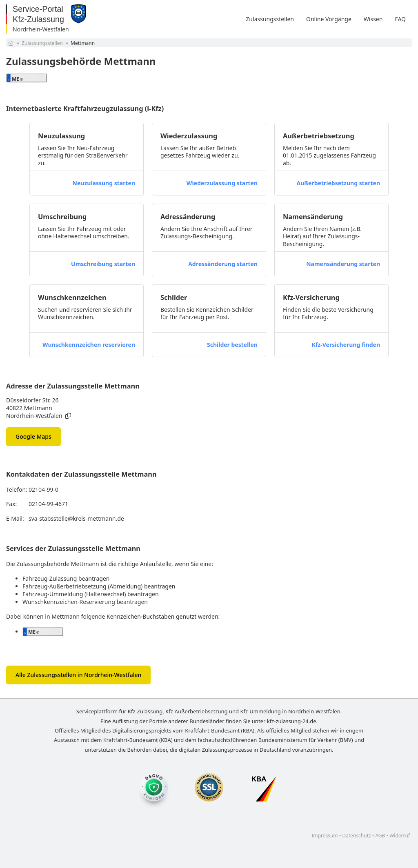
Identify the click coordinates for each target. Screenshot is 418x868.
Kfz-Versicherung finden (346, 345)
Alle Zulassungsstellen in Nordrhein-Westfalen (78, 675)
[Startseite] (11, 43)
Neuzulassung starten (104, 183)
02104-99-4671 (48, 504)
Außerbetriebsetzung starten (338, 183)
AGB (380, 836)
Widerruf (400, 836)
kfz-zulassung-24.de (292, 721)
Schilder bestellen (232, 345)
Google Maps (33, 436)
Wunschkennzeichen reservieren (89, 345)
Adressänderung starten (223, 264)
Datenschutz (356, 836)
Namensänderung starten (343, 264)
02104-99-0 (43, 489)
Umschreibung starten (103, 264)
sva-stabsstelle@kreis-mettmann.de (76, 518)
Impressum (325, 836)
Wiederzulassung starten (222, 183)
